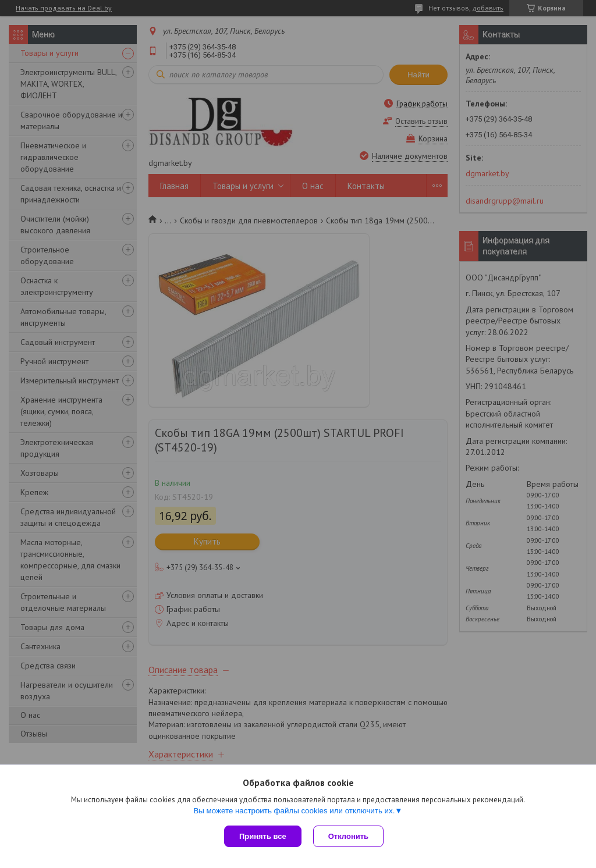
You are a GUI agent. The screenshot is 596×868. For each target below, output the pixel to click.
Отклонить (348, 836)
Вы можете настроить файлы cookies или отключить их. (294, 811)
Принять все (263, 836)
